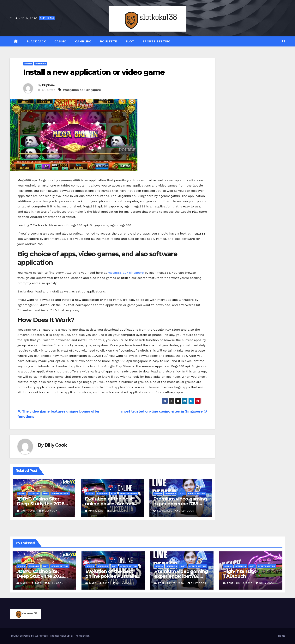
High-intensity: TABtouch (240, 574)
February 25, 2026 (172, 583)
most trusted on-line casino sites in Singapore (164, 411)
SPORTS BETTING (157, 41)
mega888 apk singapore (126, 273)
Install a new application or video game (94, 72)
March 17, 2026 (31, 583)
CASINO (60, 41)
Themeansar (82, 636)
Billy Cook (49, 85)
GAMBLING (83, 41)
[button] (284, 41)
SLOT (130, 41)
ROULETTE (108, 41)
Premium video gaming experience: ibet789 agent (180, 504)
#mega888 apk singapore (82, 90)
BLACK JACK (36, 41)
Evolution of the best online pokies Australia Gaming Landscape (111, 504)
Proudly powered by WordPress (29, 636)
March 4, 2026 (100, 583)
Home (282, 636)
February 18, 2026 (240, 583)
